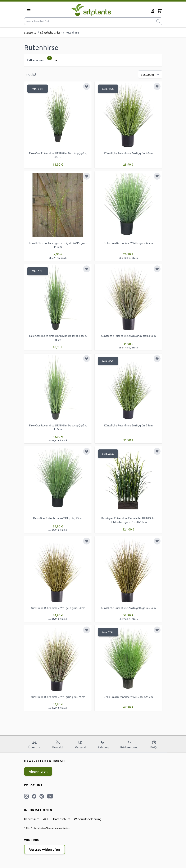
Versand (80, 745)
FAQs (154, 745)
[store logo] (91, 10)
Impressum (32, 819)
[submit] (158, 21)
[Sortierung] (150, 74)
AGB (46, 819)
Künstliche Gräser (51, 32)
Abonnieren (38, 771)
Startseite (30, 32)
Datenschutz (62, 819)
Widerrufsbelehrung (88, 819)
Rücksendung (129, 745)
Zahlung (103, 745)
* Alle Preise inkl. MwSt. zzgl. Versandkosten (47, 828)
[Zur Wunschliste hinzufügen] (87, 86)
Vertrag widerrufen (45, 849)
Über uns (34, 745)
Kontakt (58, 745)
